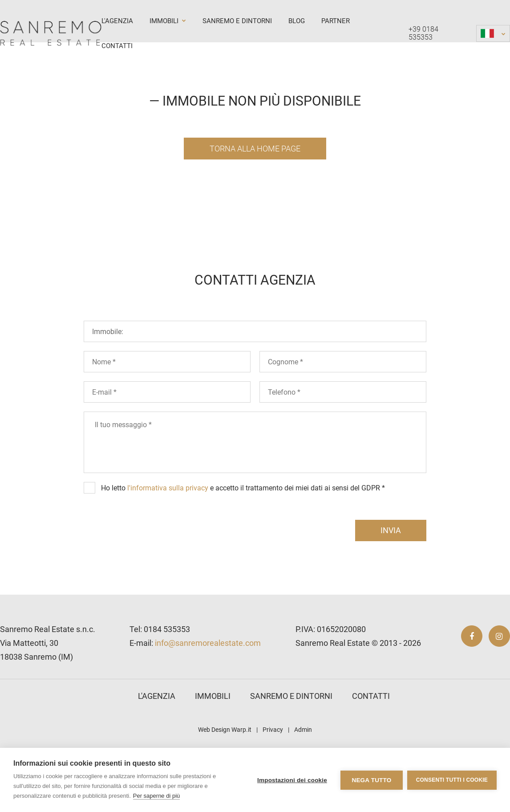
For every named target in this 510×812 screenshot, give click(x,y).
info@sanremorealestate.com (208, 643)
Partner (336, 21)
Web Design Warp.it (225, 730)
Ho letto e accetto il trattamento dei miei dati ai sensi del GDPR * (243, 488)
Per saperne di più (157, 796)
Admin (303, 730)
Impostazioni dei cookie (292, 780)
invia (391, 530)
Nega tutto (371, 780)
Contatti (117, 46)
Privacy (273, 730)
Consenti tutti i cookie (452, 780)
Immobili (168, 21)
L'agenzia (117, 21)
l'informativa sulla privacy (168, 488)
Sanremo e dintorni (237, 21)
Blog (297, 21)
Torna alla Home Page (255, 149)
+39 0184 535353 (423, 33)
